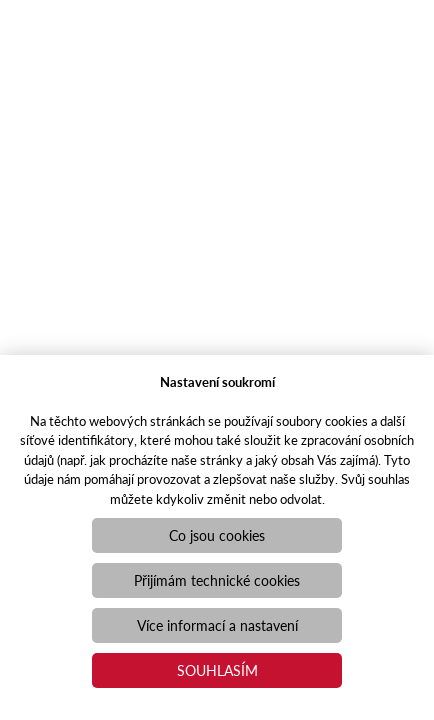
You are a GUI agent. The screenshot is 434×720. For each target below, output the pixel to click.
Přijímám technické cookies (217, 580)
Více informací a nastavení (217, 625)
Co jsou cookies (217, 535)
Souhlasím (217, 670)
